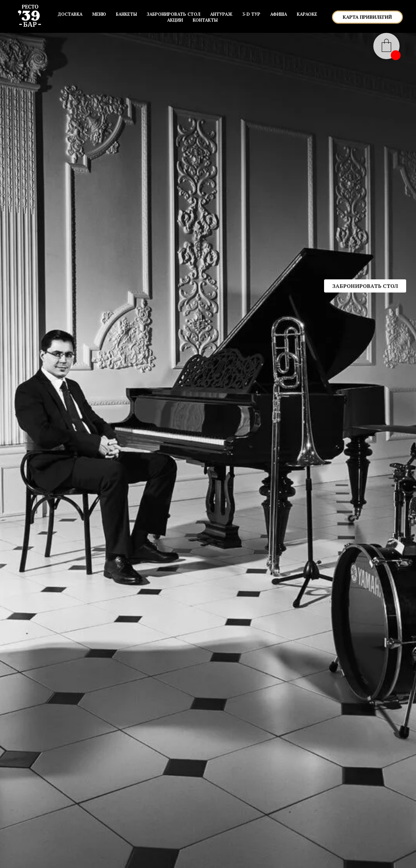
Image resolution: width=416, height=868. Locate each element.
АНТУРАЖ (221, 14)
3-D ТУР (251, 14)
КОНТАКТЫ (205, 20)
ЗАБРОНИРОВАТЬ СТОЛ (174, 14)
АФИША (279, 14)
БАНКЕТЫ (126, 14)
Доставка (70, 14)
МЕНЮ (99, 14)
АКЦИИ (175, 20)
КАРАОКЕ (307, 14)
